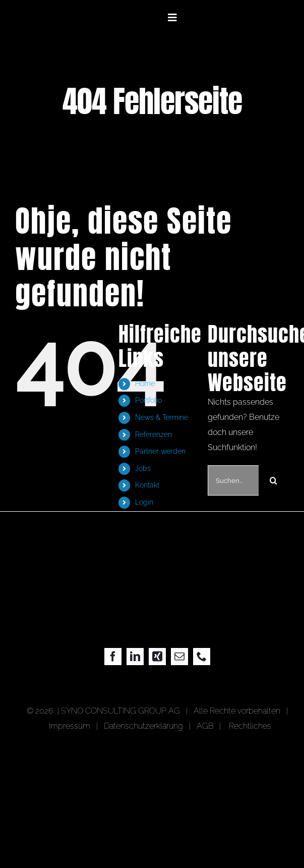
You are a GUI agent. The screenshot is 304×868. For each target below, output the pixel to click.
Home (145, 384)
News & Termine (162, 417)
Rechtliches (250, 726)
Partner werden (160, 451)
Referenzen (154, 435)
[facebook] (113, 657)
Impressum (72, 726)
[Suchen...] (233, 480)
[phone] (202, 657)
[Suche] (274, 480)
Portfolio (148, 400)
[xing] (157, 657)
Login (144, 502)
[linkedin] (135, 657)
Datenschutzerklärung (143, 726)
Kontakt (147, 485)
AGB (205, 726)
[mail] (179, 657)
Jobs (143, 468)
